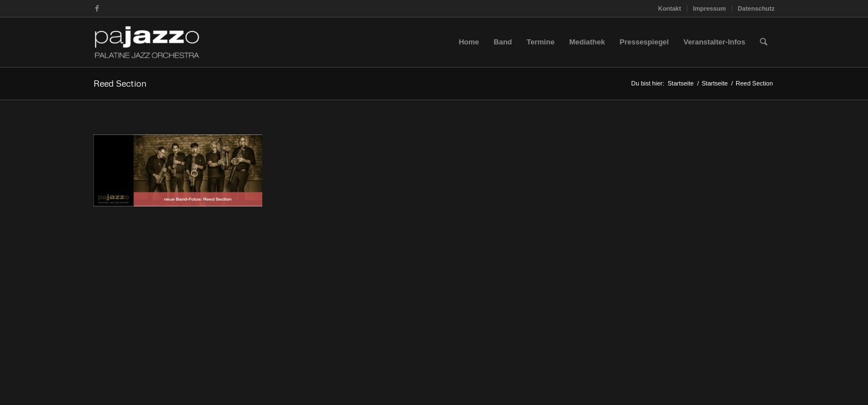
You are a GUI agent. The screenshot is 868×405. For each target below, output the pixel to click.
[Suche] (764, 42)
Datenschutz (756, 8)
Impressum (710, 8)
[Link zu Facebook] (97, 8)
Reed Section (120, 83)
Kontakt (670, 8)
